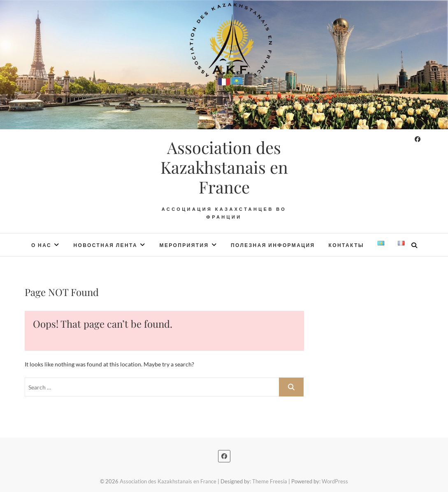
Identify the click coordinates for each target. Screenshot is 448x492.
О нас (41, 245)
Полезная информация (273, 245)
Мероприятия (184, 245)
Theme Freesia (270, 481)
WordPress (335, 481)
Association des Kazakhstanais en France (224, 167)
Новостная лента (105, 245)
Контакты (346, 245)
